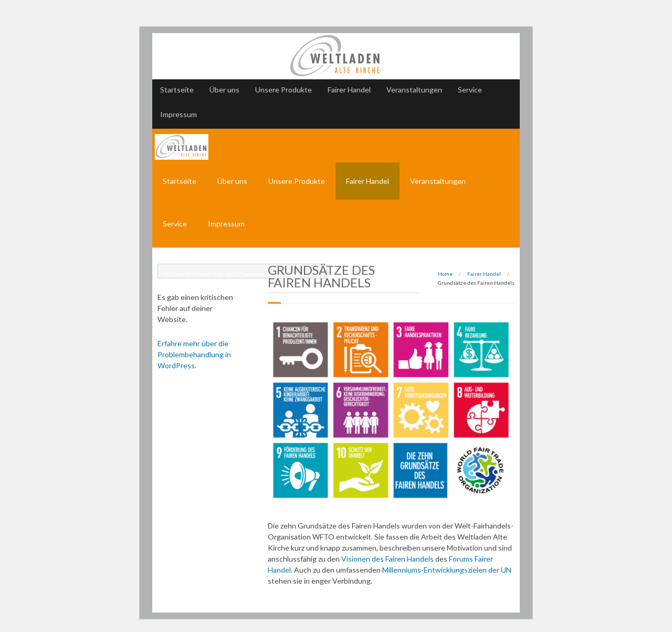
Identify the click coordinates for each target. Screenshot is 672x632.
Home (445, 274)
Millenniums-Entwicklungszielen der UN (447, 570)
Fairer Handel (349, 90)
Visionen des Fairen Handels (387, 559)
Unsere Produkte (283, 90)
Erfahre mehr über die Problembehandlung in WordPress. (194, 354)
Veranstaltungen (414, 90)
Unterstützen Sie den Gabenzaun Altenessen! (242, 274)
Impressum (178, 114)
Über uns (224, 90)
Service (470, 90)
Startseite (177, 90)
